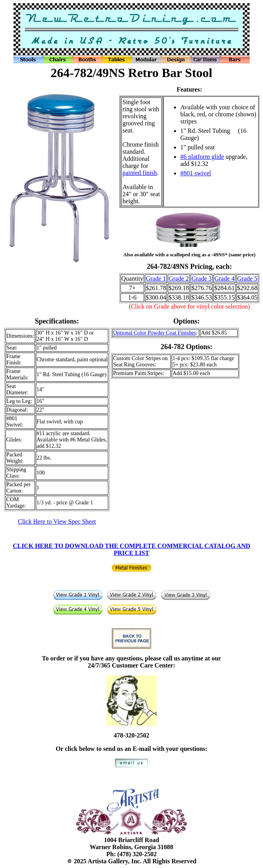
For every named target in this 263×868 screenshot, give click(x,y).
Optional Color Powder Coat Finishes (155, 333)
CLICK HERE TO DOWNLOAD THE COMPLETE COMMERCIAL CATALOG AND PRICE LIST (131, 549)
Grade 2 (179, 279)
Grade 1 (156, 279)
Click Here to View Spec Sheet (57, 521)
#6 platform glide (202, 157)
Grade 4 (224, 279)
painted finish (140, 173)
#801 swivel (196, 173)
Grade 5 (247, 279)
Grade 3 (201, 279)
